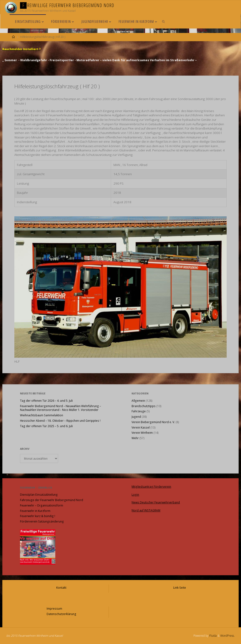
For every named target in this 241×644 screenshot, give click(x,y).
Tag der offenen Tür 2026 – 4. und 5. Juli (46, 401)
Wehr (135, 438)
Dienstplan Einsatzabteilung (39, 495)
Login (135, 495)
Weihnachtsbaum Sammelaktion (42, 415)
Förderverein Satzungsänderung (42, 521)
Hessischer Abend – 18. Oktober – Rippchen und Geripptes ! (60, 421)
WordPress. (227, 636)
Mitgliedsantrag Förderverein (151, 487)
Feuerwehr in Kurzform (35, 511)
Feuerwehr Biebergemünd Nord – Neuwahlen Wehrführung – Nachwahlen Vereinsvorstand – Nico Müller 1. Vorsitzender (60, 408)
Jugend (136, 417)
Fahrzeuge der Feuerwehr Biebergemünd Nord (52, 500)
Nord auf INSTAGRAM (146, 510)
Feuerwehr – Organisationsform (42, 505)
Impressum (54, 609)
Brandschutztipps (144, 406)
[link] (163, 21)
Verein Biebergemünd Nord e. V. (153, 422)
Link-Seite (180, 588)
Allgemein (138, 401)
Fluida (213, 636)
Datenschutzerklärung (61, 614)
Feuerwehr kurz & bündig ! (38, 516)
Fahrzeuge (139, 411)
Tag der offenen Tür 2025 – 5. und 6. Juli (46, 426)
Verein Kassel (141, 427)
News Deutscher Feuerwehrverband (156, 502)
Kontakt (61, 588)
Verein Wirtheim (142, 433)
